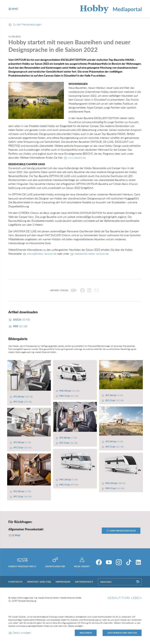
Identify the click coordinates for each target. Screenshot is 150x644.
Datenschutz (84, 582)
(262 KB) (68, 443)
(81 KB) (20, 326)
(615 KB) (115, 488)
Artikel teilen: (59, 290)
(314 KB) (114, 447)
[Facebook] (99, 562)
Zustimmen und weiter (122, 633)
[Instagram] (119, 562)
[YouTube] (109, 562)
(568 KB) (115, 483)
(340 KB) (22, 496)
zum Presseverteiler (123, 531)
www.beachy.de (77, 158)
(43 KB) (21, 320)
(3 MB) (114, 395)
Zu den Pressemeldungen (25, 24)
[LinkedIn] (139, 562)
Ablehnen (86, 633)
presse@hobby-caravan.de (42, 254)
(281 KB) (22, 402)
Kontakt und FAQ (39, 582)
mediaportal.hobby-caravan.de (91, 254)
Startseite (15, 582)
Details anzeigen (22, 633)
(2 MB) (68, 438)
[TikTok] (129, 562)
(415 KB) (69, 391)
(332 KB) (114, 400)
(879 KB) (69, 485)
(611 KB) (69, 396)
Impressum (63, 582)
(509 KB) (23, 397)
